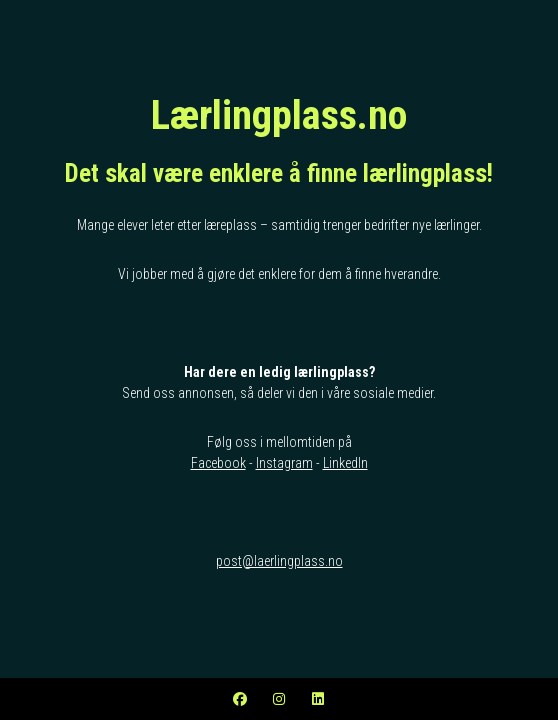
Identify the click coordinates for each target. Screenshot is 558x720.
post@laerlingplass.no (279, 561)
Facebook (218, 463)
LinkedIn (345, 463)
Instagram (284, 463)
